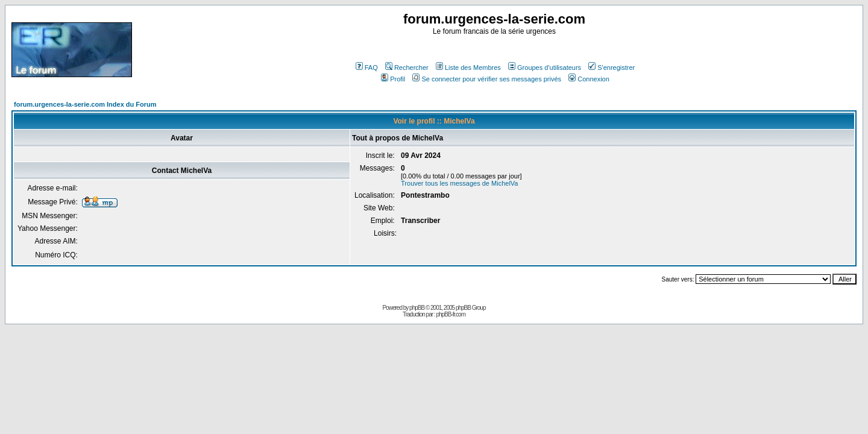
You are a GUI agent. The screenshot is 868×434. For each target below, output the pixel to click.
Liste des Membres (468, 68)
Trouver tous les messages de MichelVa (459, 183)
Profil (393, 79)
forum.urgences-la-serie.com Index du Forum (85, 104)
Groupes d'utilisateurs (545, 68)
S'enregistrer (612, 68)
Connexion (589, 79)
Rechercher (407, 68)
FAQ (367, 68)
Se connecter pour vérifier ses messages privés (487, 79)
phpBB (417, 308)
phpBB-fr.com (451, 314)
